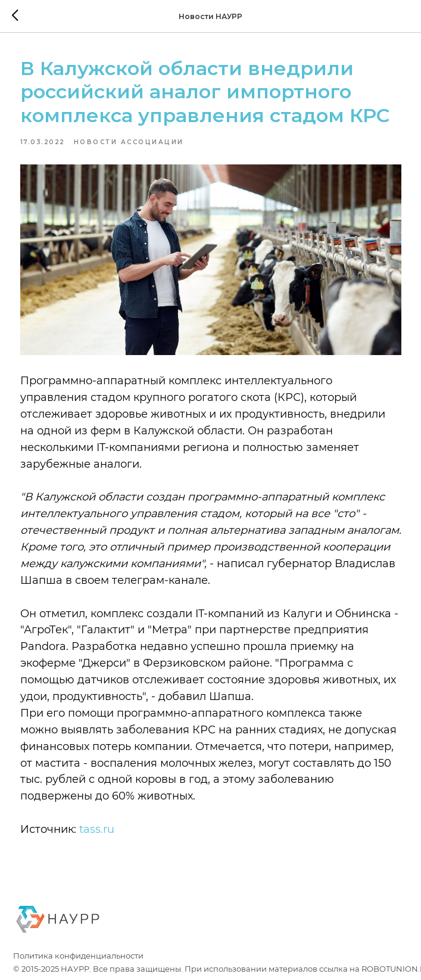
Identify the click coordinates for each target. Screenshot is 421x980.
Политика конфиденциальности (78, 956)
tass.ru (97, 829)
